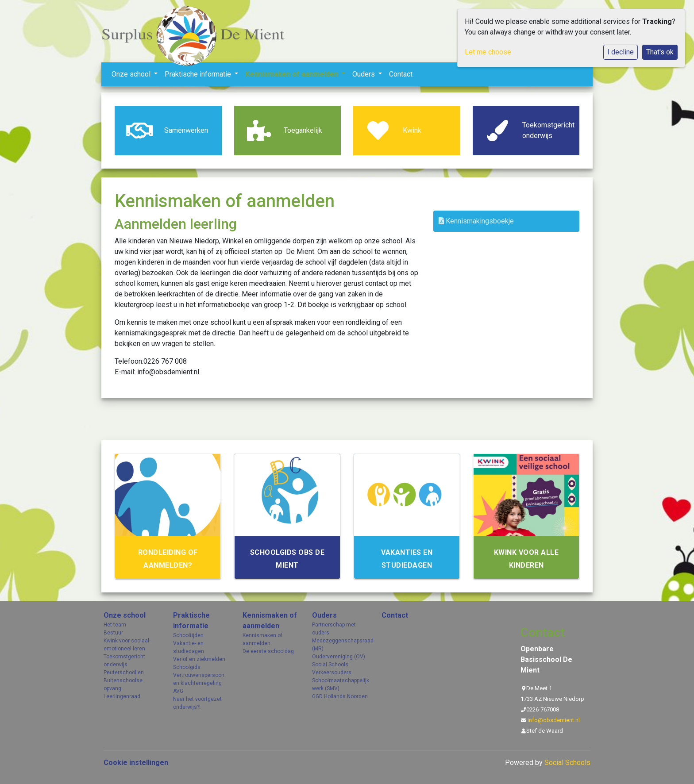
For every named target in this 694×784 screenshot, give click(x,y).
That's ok (660, 52)
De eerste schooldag (268, 651)
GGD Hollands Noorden (340, 696)
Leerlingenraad (122, 696)
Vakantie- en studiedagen (189, 647)
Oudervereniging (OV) (339, 657)
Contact (401, 74)
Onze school (132, 74)
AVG (178, 691)
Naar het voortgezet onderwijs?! (197, 703)
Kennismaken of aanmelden (293, 74)
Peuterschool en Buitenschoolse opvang (124, 680)
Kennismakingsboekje (476, 221)
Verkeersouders (332, 673)
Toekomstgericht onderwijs (124, 661)
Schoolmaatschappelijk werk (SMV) (340, 684)
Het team (115, 625)
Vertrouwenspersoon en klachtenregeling (199, 679)
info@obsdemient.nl (554, 720)
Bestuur (113, 633)
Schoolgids (187, 667)
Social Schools (330, 665)
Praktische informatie (199, 74)
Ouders (364, 74)
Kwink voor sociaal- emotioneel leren (127, 645)
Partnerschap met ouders (334, 629)
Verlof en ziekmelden (199, 659)
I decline (621, 52)
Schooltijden (188, 635)
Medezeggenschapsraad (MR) (340, 645)
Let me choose (488, 52)
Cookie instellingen (136, 763)
